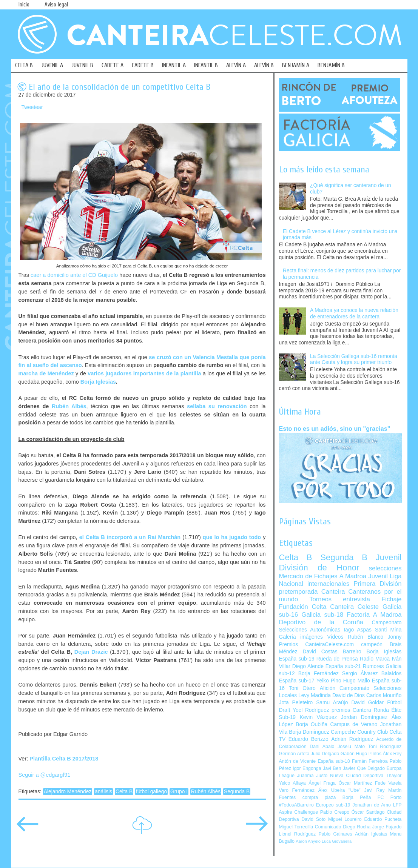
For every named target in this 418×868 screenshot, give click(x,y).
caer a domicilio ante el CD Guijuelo (74, 275)
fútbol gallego (151, 792)
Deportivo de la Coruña (321, 622)
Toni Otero (302, 688)
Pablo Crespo (335, 812)
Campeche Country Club (359, 732)
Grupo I (179, 792)
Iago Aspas (358, 630)
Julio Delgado (325, 754)
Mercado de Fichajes (308, 576)
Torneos (320, 599)
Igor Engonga (307, 768)
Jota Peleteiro (296, 703)
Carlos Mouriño (384, 695)
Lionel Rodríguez (298, 834)
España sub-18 (334, 761)
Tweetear (32, 107)
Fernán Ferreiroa (370, 761)
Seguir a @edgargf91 (45, 775)
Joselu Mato (351, 747)
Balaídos (392, 674)
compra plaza (319, 797)
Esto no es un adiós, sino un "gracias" (335, 429)
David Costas (320, 652)
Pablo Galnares (335, 834)
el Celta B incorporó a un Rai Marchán (130, 537)
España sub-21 (343, 666)
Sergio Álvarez (360, 674)
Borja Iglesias (98, 382)
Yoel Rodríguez (311, 710)
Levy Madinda (315, 695)
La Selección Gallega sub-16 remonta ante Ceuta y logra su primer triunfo (354, 359)
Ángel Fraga (322, 783)
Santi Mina (388, 630)
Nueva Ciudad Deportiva (357, 776)
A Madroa (353, 576)
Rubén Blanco (366, 637)
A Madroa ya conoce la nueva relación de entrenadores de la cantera (354, 313)
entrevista (356, 599)
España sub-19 (297, 659)
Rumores (373, 666)
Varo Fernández (297, 790)
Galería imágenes (301, 637)
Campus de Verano (354, 724)
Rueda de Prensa (337, 659)
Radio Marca (375, 659)
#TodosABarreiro (296, 805)
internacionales (328, 584)
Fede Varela (388, 783)
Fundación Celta (303, 607)
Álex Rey (392, 754)
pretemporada (298, 592)
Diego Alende (308, 666)
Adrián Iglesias (371, 834)
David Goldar (367, 703)
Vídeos (335, 637)
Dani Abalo (322, 747)
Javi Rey (375, 790)
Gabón (348, 754)
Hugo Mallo (357, 681)
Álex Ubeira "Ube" (339, 790)
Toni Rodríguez (385, 747)
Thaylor (394, 776)
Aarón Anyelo (308, 841)
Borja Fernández (319, 674)
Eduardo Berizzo (308, 739)
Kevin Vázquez (319, 717)
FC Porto (390, 797)
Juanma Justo (312, 776)
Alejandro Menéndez (68, 792)
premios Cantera (351, 710)
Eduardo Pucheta (383, 819)
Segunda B (237, 792)
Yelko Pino (329, 681)
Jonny (395, 637)
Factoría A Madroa (374, 615)
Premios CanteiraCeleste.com (317, 644)
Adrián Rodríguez (352, 739)
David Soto (313, 819)
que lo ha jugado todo (232, 537)
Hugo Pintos (369, 754)
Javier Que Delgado (364, 768)
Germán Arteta (294, 754)
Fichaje (391, 599)
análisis (103, 792)
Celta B (124, 792)
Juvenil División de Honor (340, 562)
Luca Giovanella (337, 841)
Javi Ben (332, 768)
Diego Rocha (357, 827)
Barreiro (352, 652)
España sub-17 (297, 681)
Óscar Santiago (368, 812)
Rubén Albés (69, 406)
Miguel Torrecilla (296, 827)
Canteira (333, 592)
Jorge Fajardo (387, 827)
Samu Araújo (332, 703)
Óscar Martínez (355, 783)
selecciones (385, 568)
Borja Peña (357, 797)
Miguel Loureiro (345, 819)
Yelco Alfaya (292, 783)
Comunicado (328, 827)
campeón (372, 644)
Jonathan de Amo (371, 805)
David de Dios (349, 695)
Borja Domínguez (309, 732)
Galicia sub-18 (323, 615)
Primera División (377, 584)
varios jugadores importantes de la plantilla (144, 373)
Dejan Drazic (91, 652)
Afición (328, 688)
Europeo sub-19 (333, 805)
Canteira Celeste (354, 607)
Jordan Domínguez (364, 717)
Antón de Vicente (298, 761)
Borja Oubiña (312, 724)
